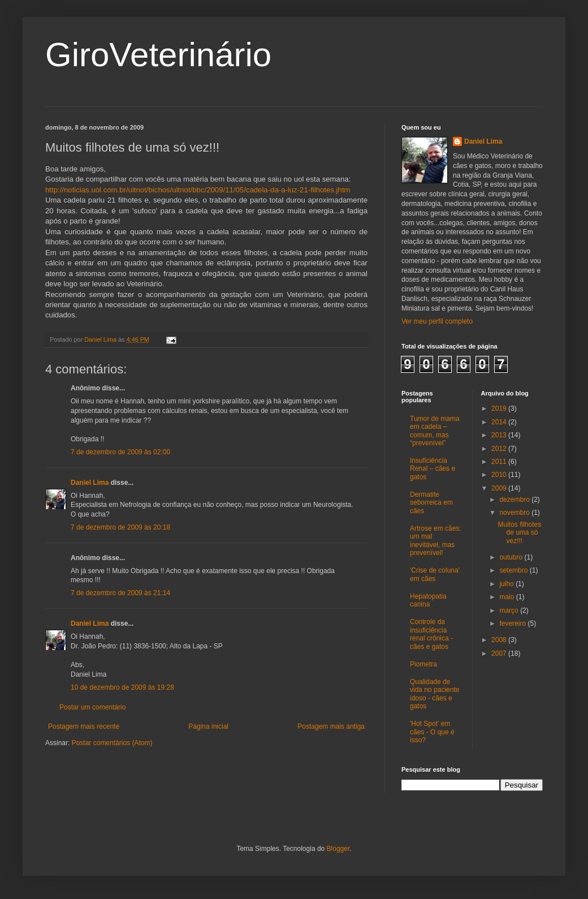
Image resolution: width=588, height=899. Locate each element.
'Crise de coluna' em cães (435, 574)
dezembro (515, 500)
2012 (500, 449)
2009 (500, 488)
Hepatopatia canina (428, 600)
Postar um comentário (92, 707)
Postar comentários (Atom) (112, 743)
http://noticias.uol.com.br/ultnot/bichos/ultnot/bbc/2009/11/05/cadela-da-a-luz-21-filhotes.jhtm (198, 190)
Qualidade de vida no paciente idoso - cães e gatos (434, 694)
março (510, 610)
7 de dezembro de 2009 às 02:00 (120, 452)
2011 (500, 462)
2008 (500, 640)
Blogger (338, 849)
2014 (500, 422)
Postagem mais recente (84, 726)
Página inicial (208, 726)
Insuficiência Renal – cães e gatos (433, 469)
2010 (500, 475)
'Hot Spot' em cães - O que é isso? (432, 732)
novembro (515, 513)
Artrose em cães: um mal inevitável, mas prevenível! (436, 541)
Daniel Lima (90, 483)
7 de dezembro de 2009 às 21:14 (120, 593)
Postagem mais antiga (331, 726)
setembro (514, 570)
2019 (500, 408)
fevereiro (513, 623)
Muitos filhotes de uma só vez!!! (519, 533)
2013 (500, 435)
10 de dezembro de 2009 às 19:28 (122, 687)
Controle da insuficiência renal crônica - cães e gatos (431, 634)
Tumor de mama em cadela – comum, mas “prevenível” (435, 431)
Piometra (423, 664)
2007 (500, 653)
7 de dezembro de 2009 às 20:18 (120, 527)
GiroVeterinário (158, 55)
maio (507, 597)
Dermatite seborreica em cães (431, 503)
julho (507, 584)
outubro (512, 557)
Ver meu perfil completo (437, 321)
